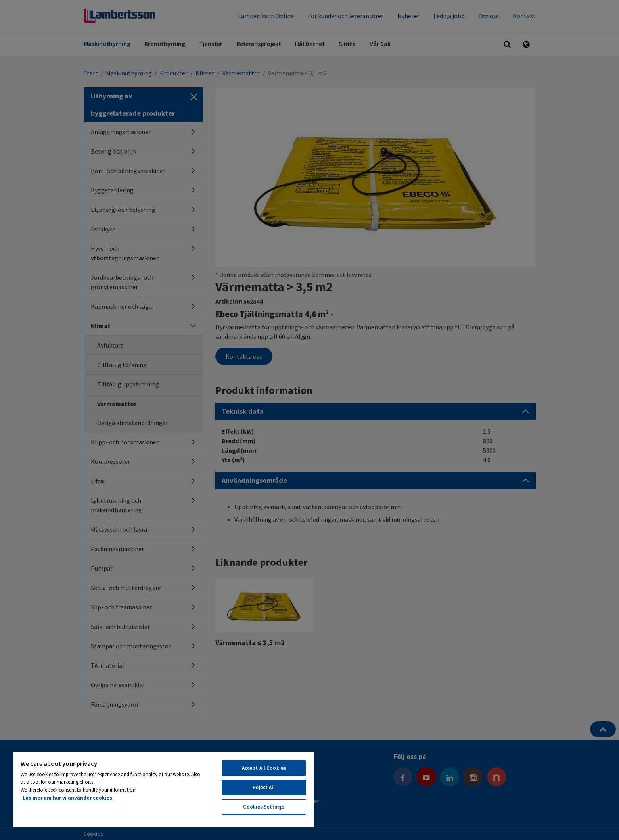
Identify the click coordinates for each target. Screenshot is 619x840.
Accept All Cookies (264, 768)
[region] (163, 789)
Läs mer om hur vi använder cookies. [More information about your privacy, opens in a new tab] (68, 798)
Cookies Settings (264, 807)
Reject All (264, 787)
